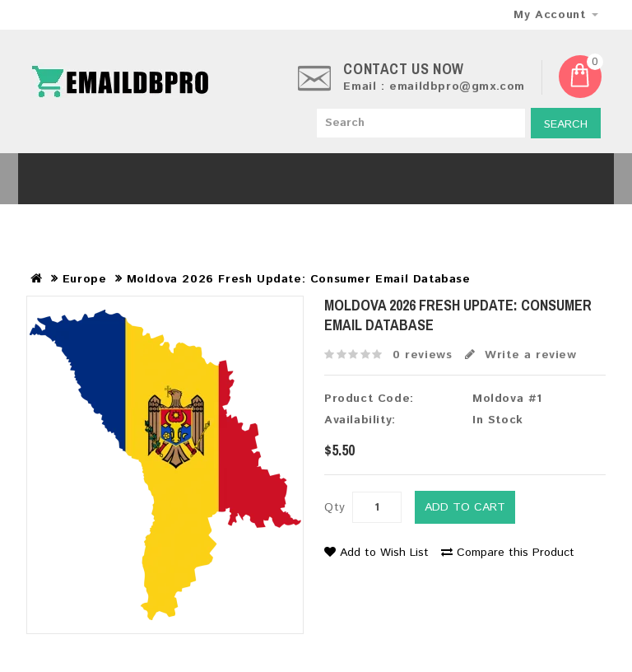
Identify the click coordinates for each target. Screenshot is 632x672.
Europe (85, 279)
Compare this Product (508, 553)
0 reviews (422, 355)
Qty (335, 507)
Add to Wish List (376, 553)
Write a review (521, 355)
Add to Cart (465, 507)
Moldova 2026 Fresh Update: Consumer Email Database (299, 279)
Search (566, 124)
